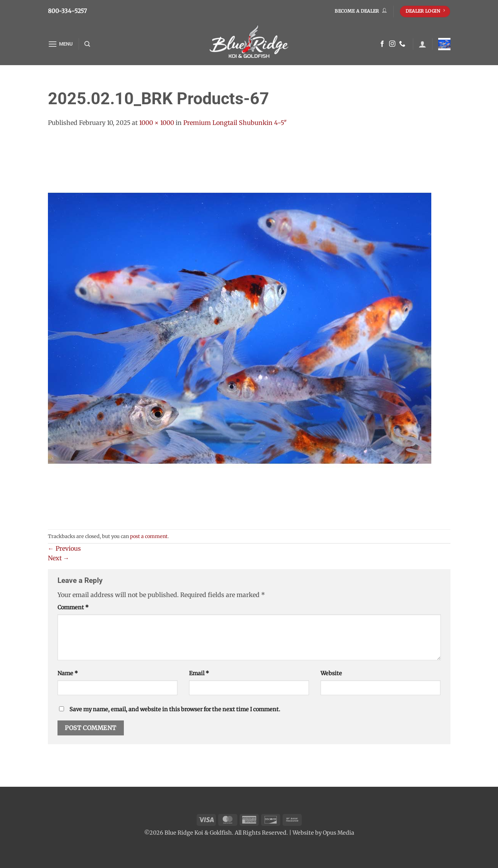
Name (68, 673)
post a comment (149, 536)
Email (199, 673)
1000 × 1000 (157, 123)
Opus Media (339, 833)
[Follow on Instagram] (392, 44)
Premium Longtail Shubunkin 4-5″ (235, 123)
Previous (64, 548)
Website (331, 673)
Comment (73, 607)
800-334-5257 (68, 11)
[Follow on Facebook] (382, 44)
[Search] (87, 44)
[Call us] (402, 44)
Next (59, 558)
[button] (61, 44)
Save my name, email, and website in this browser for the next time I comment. (175, 709)
